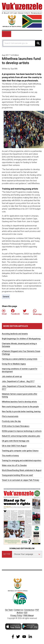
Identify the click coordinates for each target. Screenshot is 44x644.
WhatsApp (37, 312)
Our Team (9, 610)
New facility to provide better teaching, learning (21, 411)
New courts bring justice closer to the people (20, 407)
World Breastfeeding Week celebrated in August (22, 470)
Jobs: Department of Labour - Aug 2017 (18, 381)
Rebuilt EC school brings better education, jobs (21, 436)
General (6, 297)
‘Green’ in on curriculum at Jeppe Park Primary (21, 480)
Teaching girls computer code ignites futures (20, 451)
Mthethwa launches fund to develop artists (19, 402)
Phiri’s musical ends (10, 416)
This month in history (10, 456)
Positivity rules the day (11, 421)
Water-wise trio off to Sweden (14, 465)
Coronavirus (29, 610)
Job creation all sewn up (12, 376)
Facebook (15, 312)
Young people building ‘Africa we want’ (17, 475)
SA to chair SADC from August (14, 446)
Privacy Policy (16, 615)
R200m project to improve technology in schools (22, 431)
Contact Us (19, 610)
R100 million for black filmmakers (16, 426)
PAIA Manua (28, 615)
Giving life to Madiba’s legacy (14, 364)
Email (4, 312)
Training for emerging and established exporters (22, 460)
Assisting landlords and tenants (15, 334)
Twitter (26, 312)
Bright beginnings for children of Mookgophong (21, 339)
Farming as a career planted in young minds (20, 359)
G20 (26, 613)
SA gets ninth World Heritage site (16, 441)
